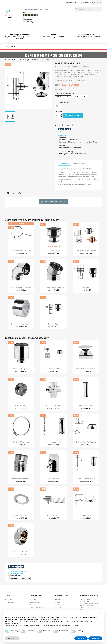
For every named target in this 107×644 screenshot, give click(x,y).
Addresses (59, 608)
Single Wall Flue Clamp (21, 442)
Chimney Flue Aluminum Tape (21, 324)
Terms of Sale (31, 9)
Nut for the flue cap (21, 552)
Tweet (68, 125)
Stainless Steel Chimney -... (86, 405)
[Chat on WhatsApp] (8, 11)
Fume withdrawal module (86, 479)
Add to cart (73, 116)
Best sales (9, 605)
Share (62, 125)
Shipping (44, 9)
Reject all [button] (81, 638)
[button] (101, 614)
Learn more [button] (12, 638)
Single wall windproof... (21, 369)
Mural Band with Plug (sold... (21, 251)
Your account (62, 596)
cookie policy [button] (56, 619)
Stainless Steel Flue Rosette (21, 515)
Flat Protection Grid (21, 405)
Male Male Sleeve (53, 324)
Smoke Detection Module (53, 442)
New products (10, 602)
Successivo (25, 579)
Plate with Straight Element (86, 251)
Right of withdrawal (37, 608)
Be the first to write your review (54, 202)
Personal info (60, 599)
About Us (33, 605)
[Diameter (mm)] (59, 106)
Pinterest (73, 125)
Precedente (14, 579)
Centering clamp (86, 515)
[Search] (88, 9)
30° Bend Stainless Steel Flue (53, 287)
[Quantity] (58, 116)
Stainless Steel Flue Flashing (86, 442)
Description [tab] (64, 164)
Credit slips (59, 605)
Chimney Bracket (53, 515)
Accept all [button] (95, 638)
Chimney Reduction (86, 287)
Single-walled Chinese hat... (86, 369)
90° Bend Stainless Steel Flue (21, 287)
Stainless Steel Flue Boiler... (53, 251)
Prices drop (9, 599)
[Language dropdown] (71, 3)
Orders (58, 602)
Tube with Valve (53, 479)
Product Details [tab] (79, 164)
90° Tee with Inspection (53, 405)
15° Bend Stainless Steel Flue (21, 479)
